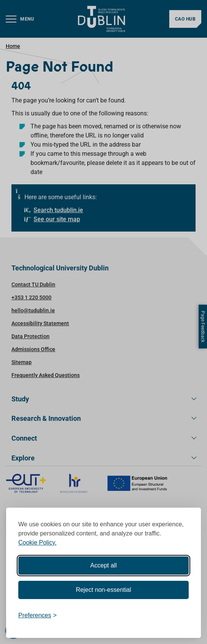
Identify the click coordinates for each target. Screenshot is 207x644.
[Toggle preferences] (38, 615)
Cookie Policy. (37, 543)
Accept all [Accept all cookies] (103, 565)
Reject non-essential (103, 590)
